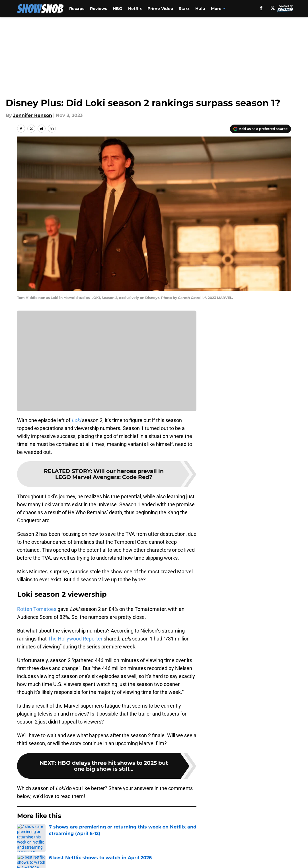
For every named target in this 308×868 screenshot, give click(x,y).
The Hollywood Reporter (75, 639)
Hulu (200, 9)
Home (23, 833)
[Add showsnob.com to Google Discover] (260, 129)
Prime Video (160, 9)
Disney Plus (48, 833)
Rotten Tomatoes (37, 609)
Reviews (98, 9)
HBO (118, 9)
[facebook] (280, 8)
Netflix (135, 9)
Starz (184, 9)
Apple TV (244, 9)
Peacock (220, 9)
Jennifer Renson (33, 115)
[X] (291, 8)
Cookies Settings (107, 365)
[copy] (52, 129)
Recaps (77, 9)
